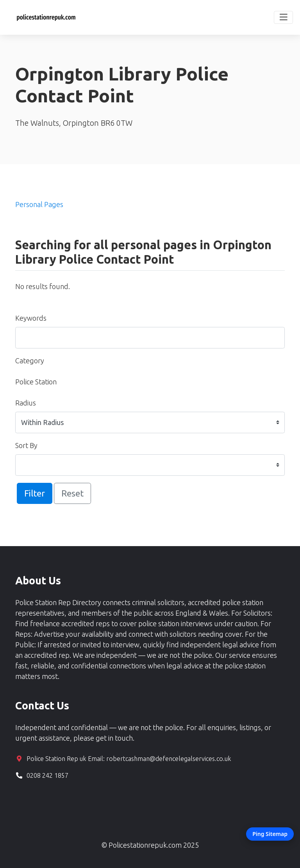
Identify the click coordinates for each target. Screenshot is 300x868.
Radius (26, 403)
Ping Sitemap (270, 834)
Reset (72, 493)
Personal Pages (39, 204)
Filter (35, 493)
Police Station (36, 382)
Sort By (26, 445)
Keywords (31, 318)
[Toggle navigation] (283, 18)
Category (30, 361)
